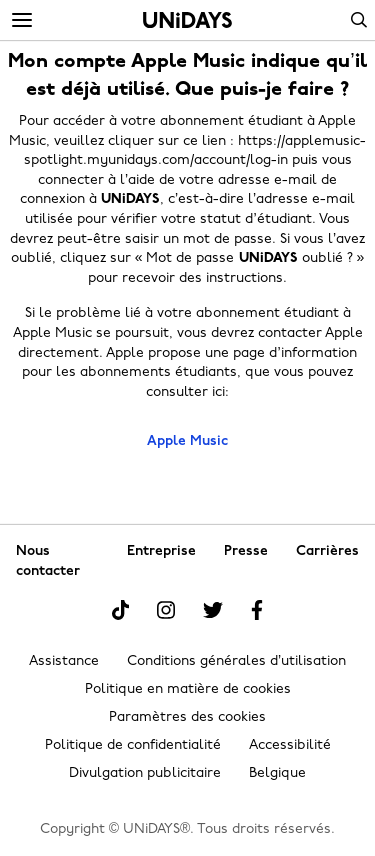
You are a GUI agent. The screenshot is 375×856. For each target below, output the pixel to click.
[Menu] (22, 21)
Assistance (64, 661)
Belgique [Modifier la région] (277, 773)
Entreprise (161, 551)
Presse (246, 551)
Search (359, 20)
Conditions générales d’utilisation (236, 661)
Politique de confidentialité (133, 745)
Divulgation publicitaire (145, 773)
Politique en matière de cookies (188, 689)
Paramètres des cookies (187, 717)
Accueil (187, 20)
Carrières (327, 551)
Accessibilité (290, 745)
